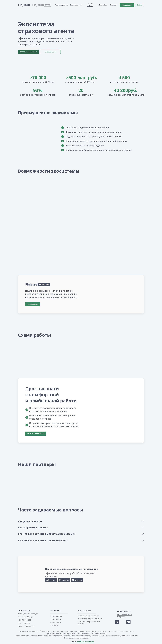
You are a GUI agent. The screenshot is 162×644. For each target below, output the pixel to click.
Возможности (76, 5)
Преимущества (61, 5)
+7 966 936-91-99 (124, 611)
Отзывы (113, 5)
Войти (140, 5)
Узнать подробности (50, 52)
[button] (38, 5)
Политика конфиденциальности (90, 619)
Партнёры (103, 5)
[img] (26, 472)
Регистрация (127, 5)
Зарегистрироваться (36, 433)
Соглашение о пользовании (88, 616)
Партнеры (54, 625)
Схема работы (90, 5)
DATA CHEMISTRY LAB (85, 642)
